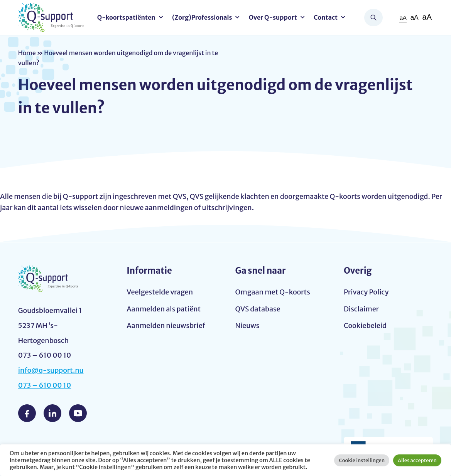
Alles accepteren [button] (417, 460)
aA (403, 18)
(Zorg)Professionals (202, 17)
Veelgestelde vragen (160, 292)
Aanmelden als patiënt (164, 309)
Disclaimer (361, 309)
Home (27, 53)
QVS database (258, 309)
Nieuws (247, 325)
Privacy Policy (366, 292)
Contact (326, 17)
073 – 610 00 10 (45, 385)
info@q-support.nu (51, 370)
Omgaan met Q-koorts (273, 292)
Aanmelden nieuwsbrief (166, 325)
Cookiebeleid (365, 325)
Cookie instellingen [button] (362, 460)
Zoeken (373, 18)
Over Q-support (273, 17)
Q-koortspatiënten (126, 17)
